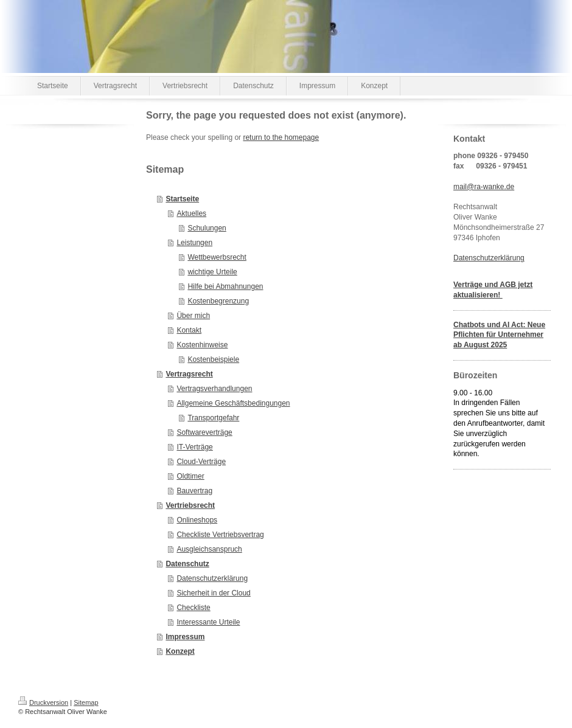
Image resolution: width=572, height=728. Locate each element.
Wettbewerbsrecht (217, 257)
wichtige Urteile (212, 272)
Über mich (193, 316)
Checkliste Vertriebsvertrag (220, 535)
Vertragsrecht (189, 374)
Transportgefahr (213, 418)
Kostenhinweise (202, 345)
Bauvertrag (194, 491)
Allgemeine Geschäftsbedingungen (233, 403)
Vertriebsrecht (190, 505)
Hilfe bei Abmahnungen (225, 286)
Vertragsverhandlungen (214, 389)
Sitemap (86, 702)
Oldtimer (190, 476)
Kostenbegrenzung (218, 301)
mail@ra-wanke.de (484, 187)
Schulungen (207, 228)
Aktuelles (191, 213)
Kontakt (189, 330)
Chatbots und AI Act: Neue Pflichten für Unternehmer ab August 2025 (499, 335)
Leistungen (194, 243)
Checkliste (193, 608)
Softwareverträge (204, 432)
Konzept (180, 651)
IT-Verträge (194, 447)
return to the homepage (281, 137)
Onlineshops (197, 520)
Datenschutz (187, 564)
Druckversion (43, 702)
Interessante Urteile (208, 622)
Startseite (182, 199)
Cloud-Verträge (201, 462)
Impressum (185, 637)
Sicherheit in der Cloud (213, 593)
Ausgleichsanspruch (209, 549)
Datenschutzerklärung (212, 578)
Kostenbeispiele (213, 359)
